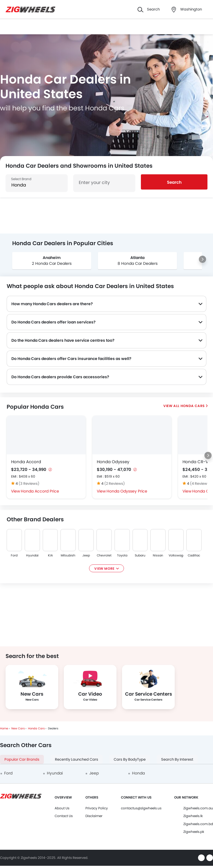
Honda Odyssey (113, 462)
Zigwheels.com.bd (198, 824)
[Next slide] (202, 259)
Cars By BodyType (130, 759)
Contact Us (64, 816)
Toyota (122, 555)
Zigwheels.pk (194, 832)
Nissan (158, 555)
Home (4, 728)
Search (174, 182)
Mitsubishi (68, 555)
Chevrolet (104, 555)
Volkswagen (176, 555)
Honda (138, 773)
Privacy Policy (97, 808)
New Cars (18, 728)
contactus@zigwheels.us (141, 808)
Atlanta (137, 258)
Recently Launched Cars (77, 759)
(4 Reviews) (200, 484)
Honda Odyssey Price (127, 491)
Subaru (140, 555)
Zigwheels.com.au (198, 808)
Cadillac (194, 555)
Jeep (86, 555)
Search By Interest (177, 759)
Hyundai (32, 555)
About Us (62, 808)
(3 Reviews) (29, 484)
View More (104, 568)
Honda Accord (26, 462)
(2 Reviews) (115, 484)
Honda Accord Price (40, 491)
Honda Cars (192, 406)
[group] (52, 261)
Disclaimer (94, 816)
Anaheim (52, 258)
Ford (14, 555)
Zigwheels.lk (193, 816)
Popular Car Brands (22, 759)
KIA (50, 555)
